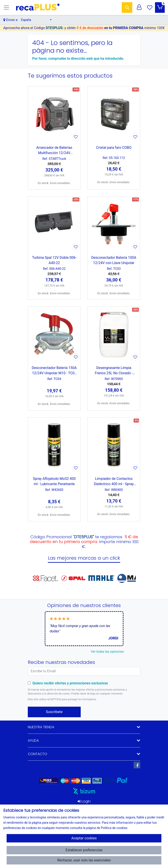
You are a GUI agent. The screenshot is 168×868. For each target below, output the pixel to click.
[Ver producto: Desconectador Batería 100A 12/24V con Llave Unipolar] (114, 224)
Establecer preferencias (84, 850)
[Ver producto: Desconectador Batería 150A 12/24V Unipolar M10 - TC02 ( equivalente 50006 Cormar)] (54, 334)
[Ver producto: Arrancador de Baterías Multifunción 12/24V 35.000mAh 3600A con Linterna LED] (54, 114)
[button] (36, 20)
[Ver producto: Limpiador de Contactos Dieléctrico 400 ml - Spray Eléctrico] (114, 445)
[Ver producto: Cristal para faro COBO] (114, 114)
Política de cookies (114, 828)
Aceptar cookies (84, 838)
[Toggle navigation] (6, 7)
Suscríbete (54, 712)
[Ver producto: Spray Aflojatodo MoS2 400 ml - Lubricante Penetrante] (54, 445)
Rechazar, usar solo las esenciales (84, 860)
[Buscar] (127, 7)
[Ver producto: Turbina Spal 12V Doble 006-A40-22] (54, 224)
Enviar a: (12, 20)
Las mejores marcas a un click (84, 558)
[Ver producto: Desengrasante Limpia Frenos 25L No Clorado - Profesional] (114, 334)
